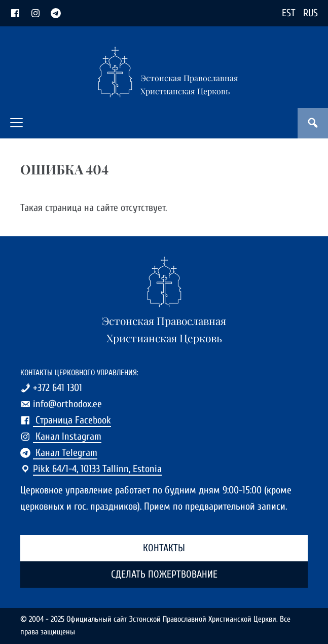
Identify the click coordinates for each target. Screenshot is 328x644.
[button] (16, 123)
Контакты (164, 548)
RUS (311, 13)
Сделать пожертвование (164, 574)
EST (289, 13)
